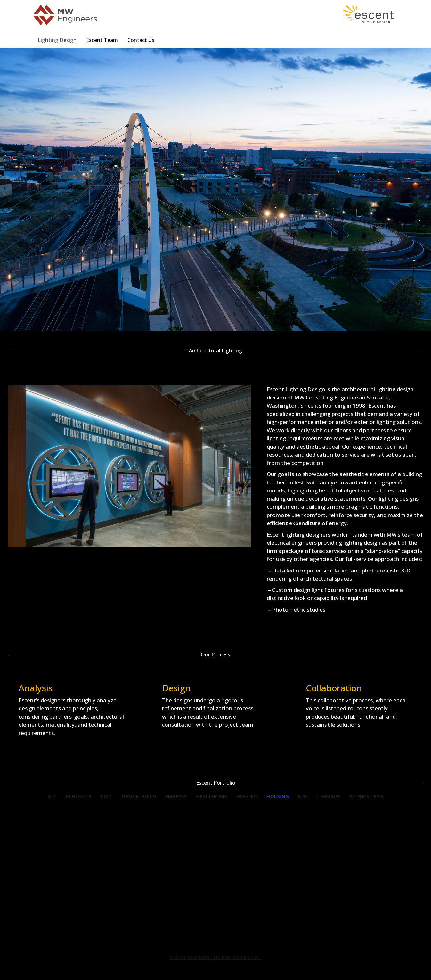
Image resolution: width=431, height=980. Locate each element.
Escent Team (102, 40)
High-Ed (247, 797)
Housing (277, 797)
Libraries (329, 797)
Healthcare (211, 797)
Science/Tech (366, 797)
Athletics (78, 797)
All (52, 797)
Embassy (176, 797)
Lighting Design (57, 40)
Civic (107, 797)
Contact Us (141, 40)
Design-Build (139, 797)
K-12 (303, 797)
